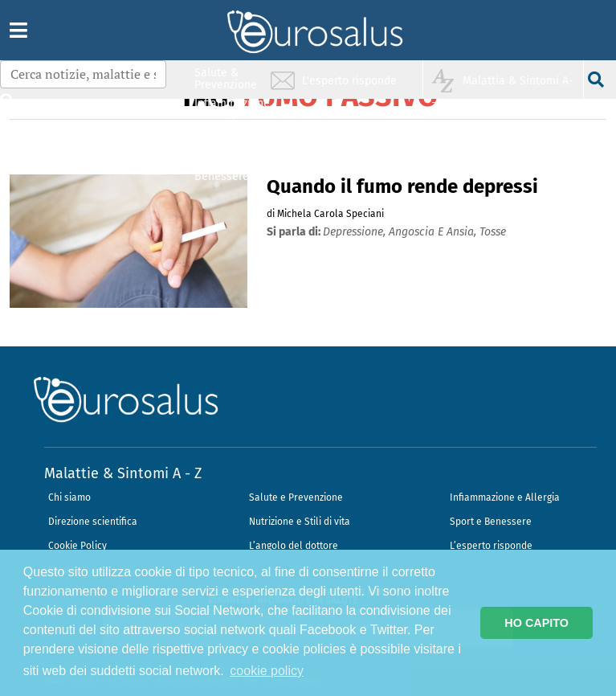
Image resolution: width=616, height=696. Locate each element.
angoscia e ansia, (434, 232)
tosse (493, 232)
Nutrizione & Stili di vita (226, 139)
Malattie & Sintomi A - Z (123, 473)
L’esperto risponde (491, 546)
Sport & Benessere (222, 170)
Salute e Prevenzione (296, 497)
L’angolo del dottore (294, 546)
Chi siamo (69, 497)
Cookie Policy (78, 546)
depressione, (356, 232)
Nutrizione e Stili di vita (300, 522)
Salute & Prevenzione (226, 78)
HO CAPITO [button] (536, 623)
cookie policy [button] (267, 671)
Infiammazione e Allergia (505, 497)
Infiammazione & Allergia (230, 109)
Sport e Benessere (491, 522)
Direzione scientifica (93, 522)
